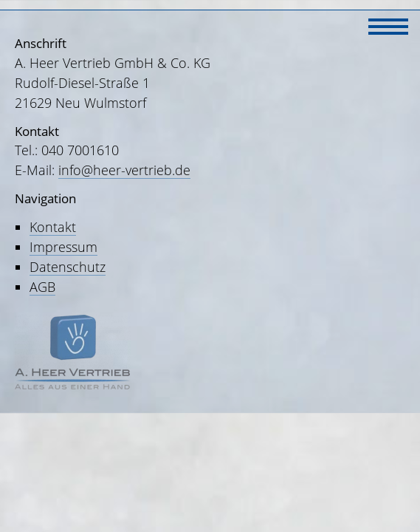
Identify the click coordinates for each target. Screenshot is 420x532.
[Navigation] (388, 24)
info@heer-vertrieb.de (124, 170)
